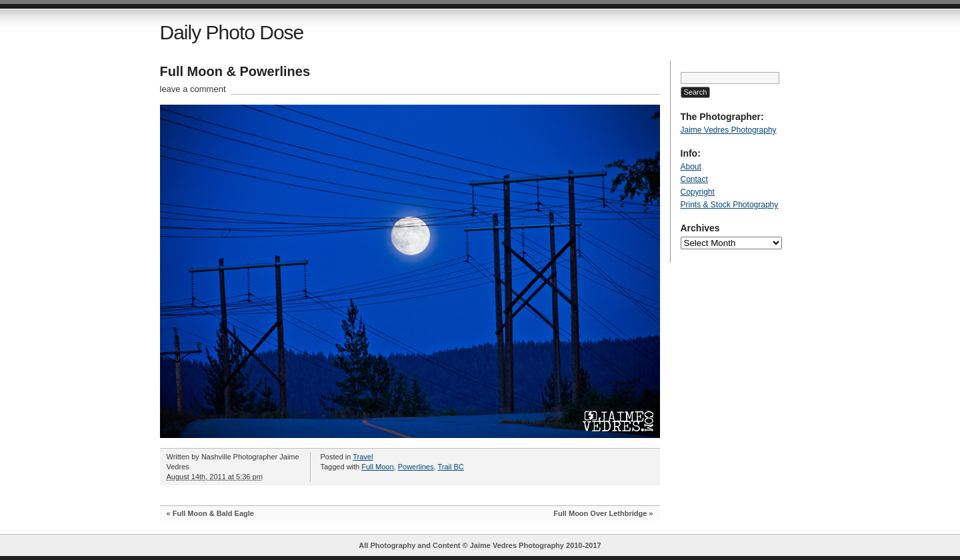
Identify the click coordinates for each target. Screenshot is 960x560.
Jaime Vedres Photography (729, 130)
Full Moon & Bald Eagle (213, 513)
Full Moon (377, 467)
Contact (694, 179)
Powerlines (416, 467)
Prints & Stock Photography (730, 205)
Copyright (698, 192)
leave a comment (193, 89)
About (691, 167)
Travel (363, 457)
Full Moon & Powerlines (235, 71)
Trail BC (450, 467)
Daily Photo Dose (232, 32)
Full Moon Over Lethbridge (600, 513)
